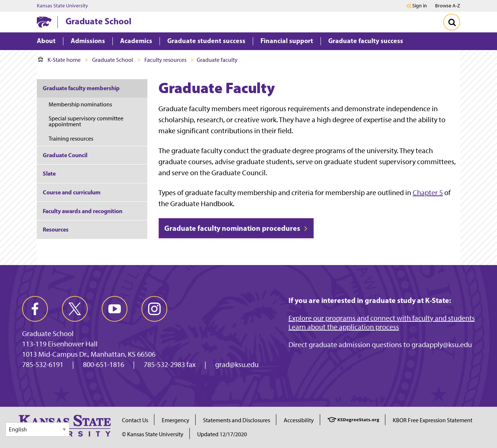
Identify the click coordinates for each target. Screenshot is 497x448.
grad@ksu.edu (237, 364)
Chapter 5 (428, 193)
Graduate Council (65, 155)
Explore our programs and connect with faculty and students (382, 318)
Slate (49, 173)
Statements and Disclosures (237, 420)
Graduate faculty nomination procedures (236, 228)
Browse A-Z (448, 6)
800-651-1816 (104, 364)
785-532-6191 (43, 364)
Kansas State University (62, 6)
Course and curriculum (72, 192)
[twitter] (75, 309)
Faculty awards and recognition (83, 211)
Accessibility (299, 420)
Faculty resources (165, 60)
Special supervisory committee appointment (86, 121)
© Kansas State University (153, 434)
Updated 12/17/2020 (222, 434)
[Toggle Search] (452, 22)
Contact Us (135, 420)
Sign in (420, 6)
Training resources (71, 139)
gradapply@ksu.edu (442, 345)
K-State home (59, 60)
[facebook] (35, 309)
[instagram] (154, 309)
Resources (56, 229)
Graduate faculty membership (81, 88)
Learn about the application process (344, 327)
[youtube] (115, 309)
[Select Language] (37, 429)
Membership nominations (80, 104)
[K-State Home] (44, 22)
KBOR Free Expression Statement (433, 420)
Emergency (176, 420)
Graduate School (99, 21)
